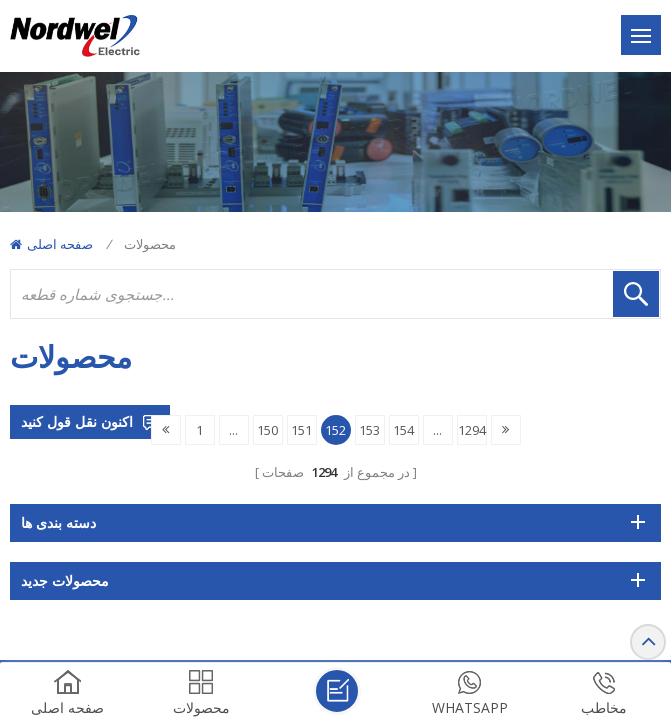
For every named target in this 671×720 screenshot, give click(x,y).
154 (403, 430)
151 (301, 430)
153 (369, 430)
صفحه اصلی (51, 244)
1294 (472, 430)
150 (267, 430)
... (233, 430)
